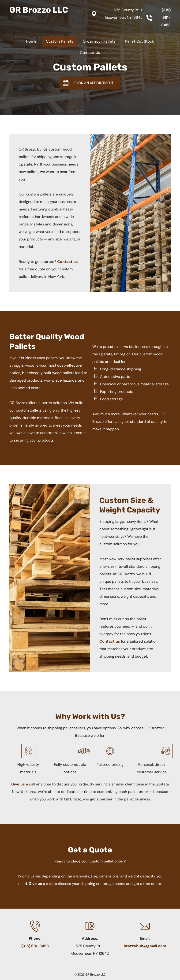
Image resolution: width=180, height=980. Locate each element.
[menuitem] (31, 41)
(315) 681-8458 (166, 17)
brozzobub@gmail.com (145, 946)
